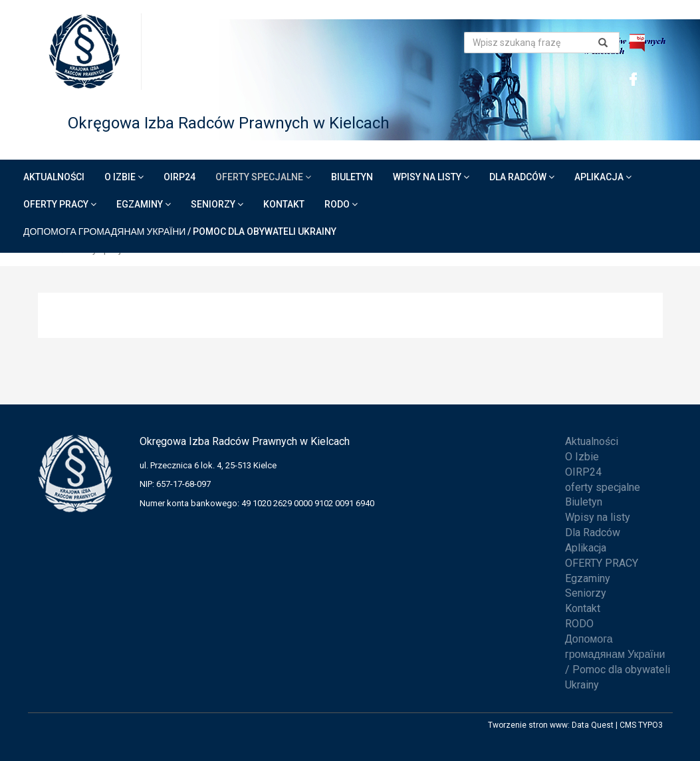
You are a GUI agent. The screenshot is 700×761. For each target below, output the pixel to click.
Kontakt (284, 204)
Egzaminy (144, 204)
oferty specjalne (263, 177)
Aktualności (54, 177)
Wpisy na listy (431, 177)
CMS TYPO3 (641, 725)
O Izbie (124, 177)
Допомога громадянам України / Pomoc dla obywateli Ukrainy (180, 231)
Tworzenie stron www (528, 725)
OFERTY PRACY (60, 204)
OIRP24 (179, 177)
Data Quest (593, 725)
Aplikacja (603, 177)
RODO (341, 204)
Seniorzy (217, 204)
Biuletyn (352, 177)
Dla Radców (522, 177)
